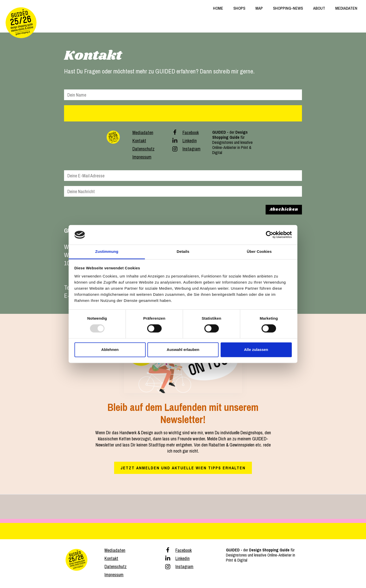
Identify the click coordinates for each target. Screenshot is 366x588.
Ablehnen (110, 350)
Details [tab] (183, 251)
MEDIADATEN (346, 8)
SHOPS (239, 8)
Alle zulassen (256, 350)
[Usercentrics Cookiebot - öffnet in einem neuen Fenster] (270, 235)
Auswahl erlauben (183, 350)
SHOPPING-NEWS (288, 8)
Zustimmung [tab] (107, 251)
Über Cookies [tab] (259, 251)
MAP (259, 8)
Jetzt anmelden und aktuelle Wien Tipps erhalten (183, 468)
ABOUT (319, 8)
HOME (218, 8)
